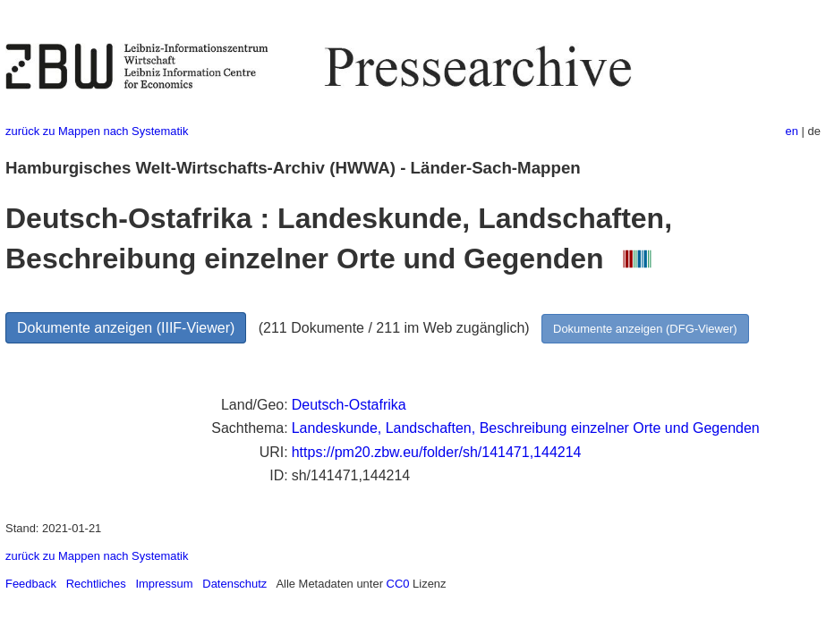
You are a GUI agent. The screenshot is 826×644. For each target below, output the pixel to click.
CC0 (398, 584)
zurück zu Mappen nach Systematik (97, 131)
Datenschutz (234, 584)
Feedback (31, 584)
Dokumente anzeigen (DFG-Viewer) (645, 329)
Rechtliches (96, 584)
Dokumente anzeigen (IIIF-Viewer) (126, 328)
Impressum (164, 584)
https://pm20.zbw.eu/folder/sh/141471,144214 (437, 452)
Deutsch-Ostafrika (349, 405)
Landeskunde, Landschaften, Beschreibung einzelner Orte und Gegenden (526, 428)
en (792, 131)
